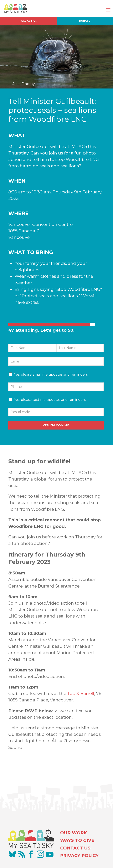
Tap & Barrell (81, 693)
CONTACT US (75, 848)
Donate (85, 21)
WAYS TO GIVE (77, 840)
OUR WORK (74, 833)
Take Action (28, 21)
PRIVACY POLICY (79, 855)
